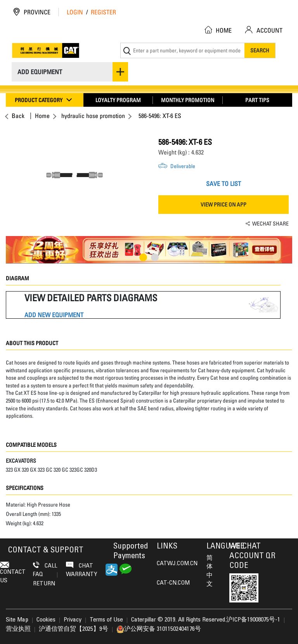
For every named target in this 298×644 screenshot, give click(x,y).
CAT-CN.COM (173, 583)
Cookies (46, 620)
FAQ (45, 575)
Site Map (17, 620)
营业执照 (18, 629)
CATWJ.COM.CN (177, 564)
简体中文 (210, 571)
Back (17, 116)
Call (45, 565)
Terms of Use (106, 620)
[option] (74, 175)
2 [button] (155, 257)
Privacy (73, 620)
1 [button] (143, 257)
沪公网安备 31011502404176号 (159, 629)
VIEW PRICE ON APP (223, 204)
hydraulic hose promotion (93, 116)
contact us (13, 573)
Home (42, 116)
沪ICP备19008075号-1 (253, 620)
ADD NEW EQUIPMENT (54, 315)
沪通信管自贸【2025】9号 (74, 629)
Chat (80, 565)
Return (44, 584)
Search (260, 50)
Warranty (81, 575)
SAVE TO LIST (223, 184)
